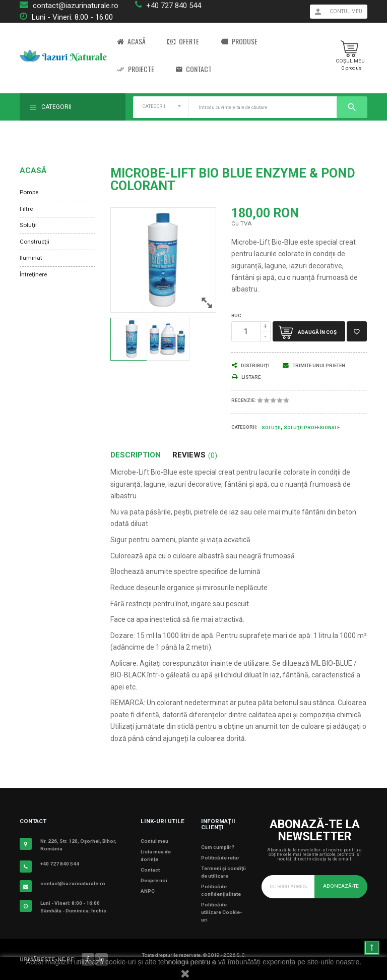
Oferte (183, 42)
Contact (194, 69)
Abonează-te (341, 886)
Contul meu (154, 841)
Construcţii (35, 242)
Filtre (26, 209)
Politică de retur (220, 858)
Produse (239, 42)
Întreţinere (33, 274)
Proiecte (136, 69)
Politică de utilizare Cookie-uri (221, 912)
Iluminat (31, 258)
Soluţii (28, 225)
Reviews (195, 455)
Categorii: (244, 427)
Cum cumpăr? (218, 847)
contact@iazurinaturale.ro (76, 6)
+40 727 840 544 (174, 6)
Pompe (29, 192)
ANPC (148, 891)
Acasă (131, 42)
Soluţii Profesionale (312, 428)
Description (136, 455)
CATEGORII (154, 106)
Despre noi (154, 880)
